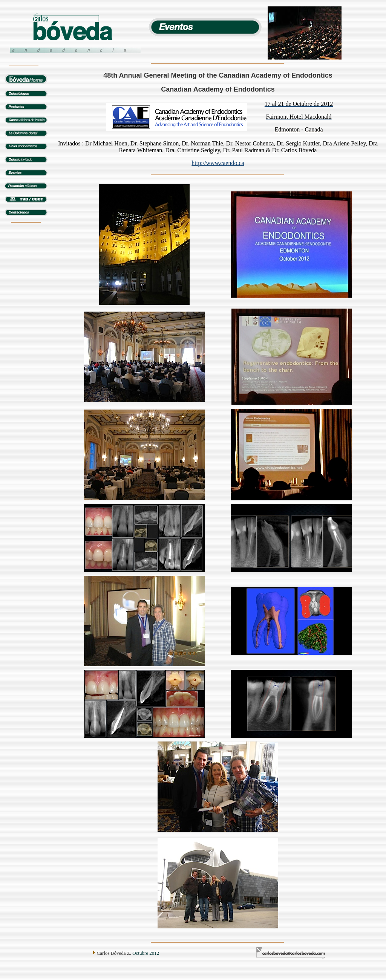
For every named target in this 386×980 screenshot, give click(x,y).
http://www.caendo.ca (218, 163)
